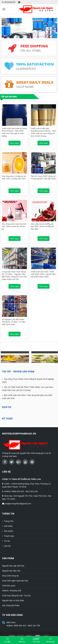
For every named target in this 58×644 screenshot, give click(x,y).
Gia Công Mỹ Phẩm (11, 605)
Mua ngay (14, 143)
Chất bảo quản (9, 586)
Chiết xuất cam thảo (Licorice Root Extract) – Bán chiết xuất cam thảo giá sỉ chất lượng (14, 132)
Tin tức (7, 541)
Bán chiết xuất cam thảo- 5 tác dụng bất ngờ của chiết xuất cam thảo (27, 397)
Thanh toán (9, 536)
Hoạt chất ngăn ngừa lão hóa (15, 581)
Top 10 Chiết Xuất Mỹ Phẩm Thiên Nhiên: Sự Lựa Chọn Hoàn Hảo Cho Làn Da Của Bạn (28, 389)
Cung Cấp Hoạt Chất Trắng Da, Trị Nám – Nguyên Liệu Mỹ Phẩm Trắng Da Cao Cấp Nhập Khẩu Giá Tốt (14, 275)
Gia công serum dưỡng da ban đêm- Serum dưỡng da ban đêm (43, 226)
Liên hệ (7, 546)
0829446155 (9, 2)
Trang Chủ (9, 521)
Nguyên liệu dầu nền (11, 571)
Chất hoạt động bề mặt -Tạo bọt (16, 596)
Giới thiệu (8, 526)
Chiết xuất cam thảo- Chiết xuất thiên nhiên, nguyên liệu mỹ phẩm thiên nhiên (43, 274)
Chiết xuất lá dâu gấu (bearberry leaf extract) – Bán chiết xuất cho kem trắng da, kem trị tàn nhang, (43, 132)
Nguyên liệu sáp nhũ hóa (13, 566)
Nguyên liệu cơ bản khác (13, 600)
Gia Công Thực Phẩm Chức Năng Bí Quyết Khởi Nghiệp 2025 (28, 381)
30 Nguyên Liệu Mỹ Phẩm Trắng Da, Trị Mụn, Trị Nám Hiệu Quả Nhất (14, 322)
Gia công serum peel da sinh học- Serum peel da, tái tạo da (14, 226)
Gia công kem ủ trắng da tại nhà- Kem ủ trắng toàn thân (14, 177)
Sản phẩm (9, 531)
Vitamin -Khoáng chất (12, 591)
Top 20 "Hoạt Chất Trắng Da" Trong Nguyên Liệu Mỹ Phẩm (43, 177)
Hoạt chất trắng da (10, 576)
